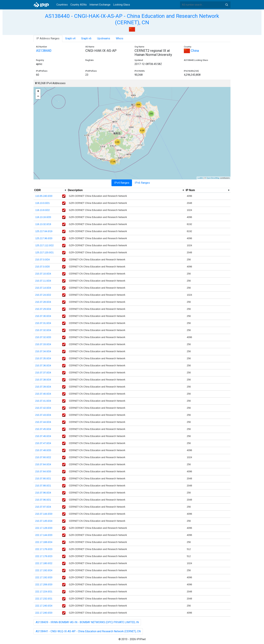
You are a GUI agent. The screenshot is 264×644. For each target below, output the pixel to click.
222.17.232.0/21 (44, 599)
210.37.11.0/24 (43, 281)
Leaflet (200, 178)
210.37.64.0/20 (43, 471)
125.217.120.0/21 (45, 252)
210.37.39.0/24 (43, 387)
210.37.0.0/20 (43, 267)
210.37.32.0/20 (43, 337)
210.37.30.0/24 (43, 316)
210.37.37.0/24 (43, 373)
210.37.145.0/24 (44, 521)
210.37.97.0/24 (43, 507)
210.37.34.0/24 (43, 351)
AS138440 (44, 51)
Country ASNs (79, 5)
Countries (62, 5)
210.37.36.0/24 (43, 365)
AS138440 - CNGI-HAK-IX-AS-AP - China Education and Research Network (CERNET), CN (132, 19)
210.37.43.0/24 (43, 415)
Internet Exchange (100, 5)
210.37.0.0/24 (43, 260)
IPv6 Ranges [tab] (142, 183)
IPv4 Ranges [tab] (122, 183)
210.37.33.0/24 (43, 344)
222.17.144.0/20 (44, 535)
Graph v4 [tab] (70, 38)
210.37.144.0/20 (44, 514)
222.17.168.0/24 (44, 542)
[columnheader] (50, 190)
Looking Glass (122, 5)
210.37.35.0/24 (43, 358)
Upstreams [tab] (104, 38)
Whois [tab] (120, 38)
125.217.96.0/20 (44, 238)
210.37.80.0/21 (43, 479)
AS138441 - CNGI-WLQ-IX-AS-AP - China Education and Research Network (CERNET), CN (88, 631)
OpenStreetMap (213, 178)
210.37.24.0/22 (43, 295)
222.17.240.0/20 (44, 613)
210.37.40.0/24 (43, 394)
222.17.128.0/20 (44, 528)
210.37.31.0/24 (43, 323)
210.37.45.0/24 (43, 429)
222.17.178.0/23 (44, 556)
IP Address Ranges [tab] (48, 38)
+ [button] (38, 91)
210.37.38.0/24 (43, 380)
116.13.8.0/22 (43, 210)
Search (227, 5)
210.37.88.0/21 (43, 486)
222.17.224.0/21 (44, 592)
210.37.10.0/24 (43, 274)
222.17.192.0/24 (44, 570)
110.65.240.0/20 (44, 196)
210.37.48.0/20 (43, 450)
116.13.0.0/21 (43, 203)
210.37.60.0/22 (43, 457)
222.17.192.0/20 (44, 577)
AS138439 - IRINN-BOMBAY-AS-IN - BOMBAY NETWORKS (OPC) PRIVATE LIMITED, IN (87, 622)
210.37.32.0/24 (43, 330)
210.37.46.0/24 (43, 436)
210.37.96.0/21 (43, 500)
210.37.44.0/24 (43, 422)
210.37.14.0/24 (43, 288)
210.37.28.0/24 (43, 302)
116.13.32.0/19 (43, 224)
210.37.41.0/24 (43, 401)
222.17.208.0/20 (44, 584)
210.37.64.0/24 (43, 464)
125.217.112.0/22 (45, 245)
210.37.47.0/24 (43, 443)
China (191, 51)
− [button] (38, 97)
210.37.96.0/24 (43, 493)
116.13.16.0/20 (43, 217)
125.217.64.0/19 (44, 231)
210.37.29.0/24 (43, 309)
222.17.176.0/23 (44, 549)
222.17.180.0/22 (44, 563)
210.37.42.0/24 (43, 408)
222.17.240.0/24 (44, 606)
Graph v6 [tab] (86, 38)
